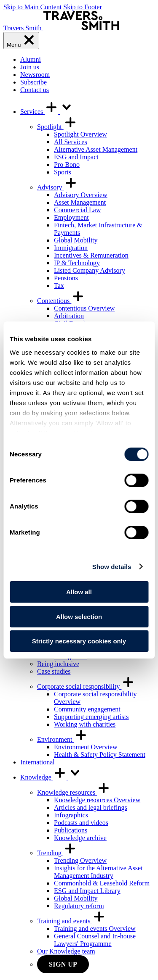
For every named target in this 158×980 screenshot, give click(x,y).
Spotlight (57, 127)
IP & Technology (77, 263)
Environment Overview (86, 747)
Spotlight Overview (80, 134)
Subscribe (33, 82)
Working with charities (85, 724)
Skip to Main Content (32, 7)
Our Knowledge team (66, 951)
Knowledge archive (80, 838)
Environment (62, 739)
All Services (71, 142)
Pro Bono (67, 165)
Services (47, 112)
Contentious (61, 301)
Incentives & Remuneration (91, 255)
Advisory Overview (81, 195)
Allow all (79, 592)
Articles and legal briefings (91, 807)
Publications (71, 830)
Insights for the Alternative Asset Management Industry (98, 872)
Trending (57, 853)
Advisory (57, 187)
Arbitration (69, 316)
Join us (30, 67)
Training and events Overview (95, 929)
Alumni (31, 59)
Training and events (71, 921)
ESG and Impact (76, 157)
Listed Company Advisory (90, 270)
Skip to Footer (83, 7)
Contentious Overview (84, 308)
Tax (59, 286)
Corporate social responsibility (86, 686)
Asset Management (80, 202)
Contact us (35, 90)
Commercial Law (78, 210)
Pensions (66, 278)
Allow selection (79, 617)
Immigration (71, 248)
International (37, 762)
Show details (112, 567)
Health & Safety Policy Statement (100, 755)
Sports (63, 172)
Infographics (71, 815)
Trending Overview (80, 860)
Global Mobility (76, 240)
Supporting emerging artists (91, 717)
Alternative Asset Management (96, 149)
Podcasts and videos (81, 823)
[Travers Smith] (61, 28)
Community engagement (87, 709)
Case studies (54, 671)
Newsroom (35, 75)
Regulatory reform (79, 906)
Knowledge (51, 777)
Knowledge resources (74, 792)
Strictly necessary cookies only (79, 641)
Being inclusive (58, 664)
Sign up (63, 964)
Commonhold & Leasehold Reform (102, 883)
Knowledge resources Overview (97, 800)
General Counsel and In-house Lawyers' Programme (95, 940)
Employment (71, 217)
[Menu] (21, 41)
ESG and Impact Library (87, 891)
